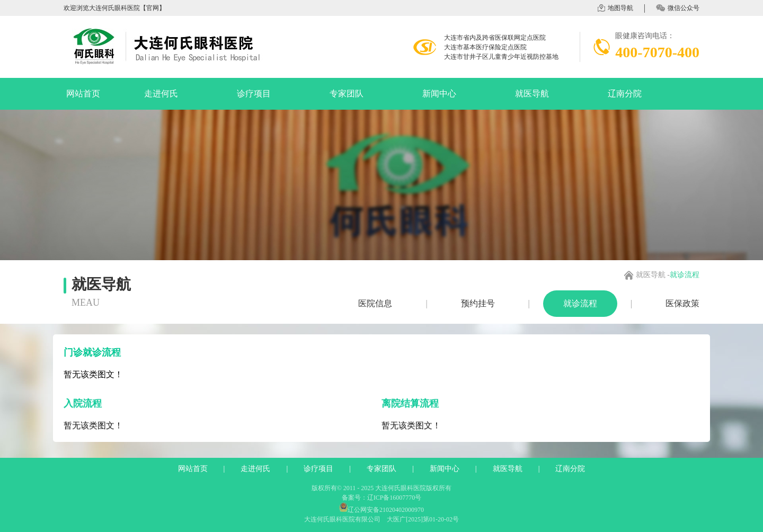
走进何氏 (161, 94)
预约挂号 (478, 303)
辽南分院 (625, 94)
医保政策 (682, 303)
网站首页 (83, 94)
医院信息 (375, 303)
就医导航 (532, 94)
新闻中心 (439, 94)
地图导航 (615, 8)
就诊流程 (580, 303)
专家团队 (347, 94)
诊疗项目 (254, 94)
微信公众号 (678, 8)
